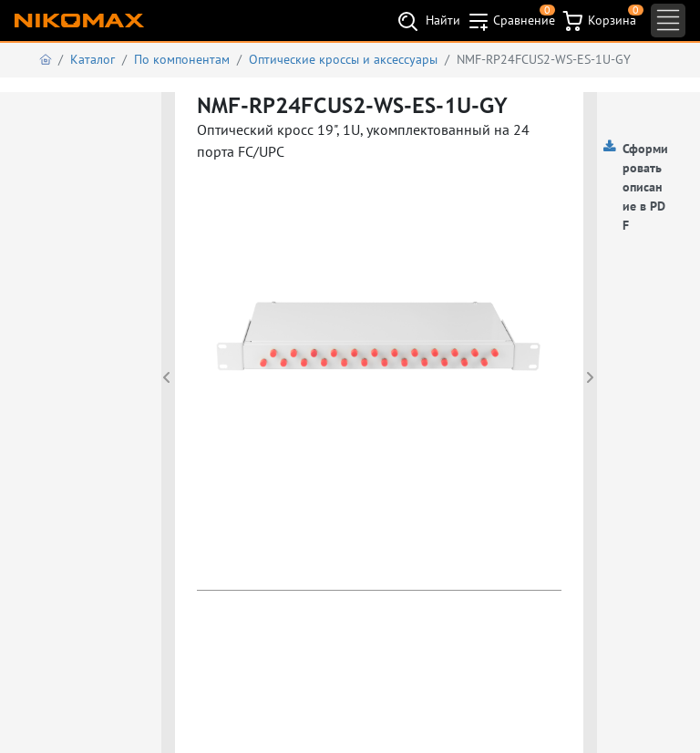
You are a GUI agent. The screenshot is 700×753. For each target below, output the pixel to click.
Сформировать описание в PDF (645, 187)
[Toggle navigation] (668, 21)
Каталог (93, 59)
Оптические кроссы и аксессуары (343, 59)
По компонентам (182, 59)
